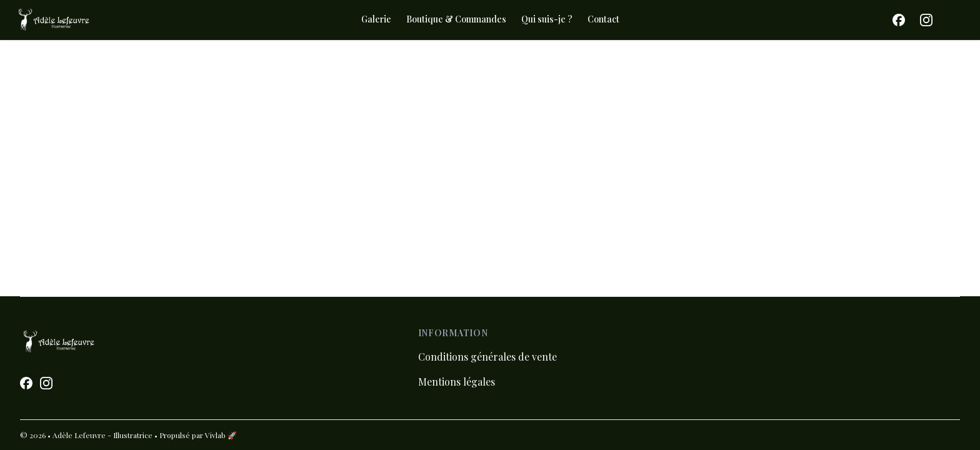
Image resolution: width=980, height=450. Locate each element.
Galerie (376, 19)
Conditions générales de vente (487, 357)
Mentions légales (457, 382)
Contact (603, 19)
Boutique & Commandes (456, 19)
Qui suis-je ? (547, 19)
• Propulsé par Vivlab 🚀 (196, 435)
